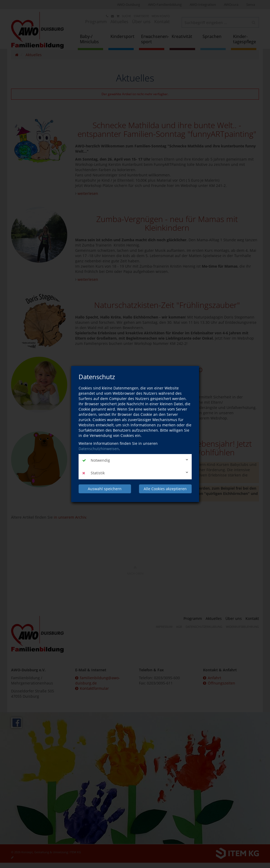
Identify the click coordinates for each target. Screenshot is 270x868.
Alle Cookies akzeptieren (165, 489)
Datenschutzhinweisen (99, 449)
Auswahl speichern (105, 489)
